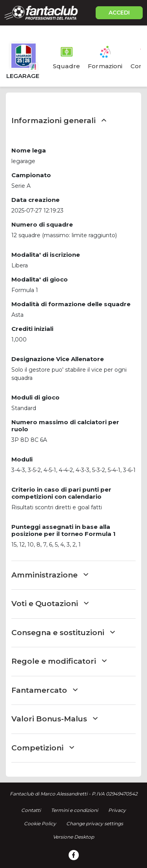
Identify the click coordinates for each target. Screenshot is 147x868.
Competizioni (43, 748)
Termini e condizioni (74, 810)
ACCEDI (119, 13)
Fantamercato (44, 690)
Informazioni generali (59, 121)
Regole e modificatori (59, 661)
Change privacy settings (95, 824)
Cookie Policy (40, 824)
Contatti (31, 810)
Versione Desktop (73, 837)
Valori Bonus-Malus (54, 719)
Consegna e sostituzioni (63, 633)
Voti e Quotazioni (50, 604)
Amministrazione (50, 575)
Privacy (117, 810)
